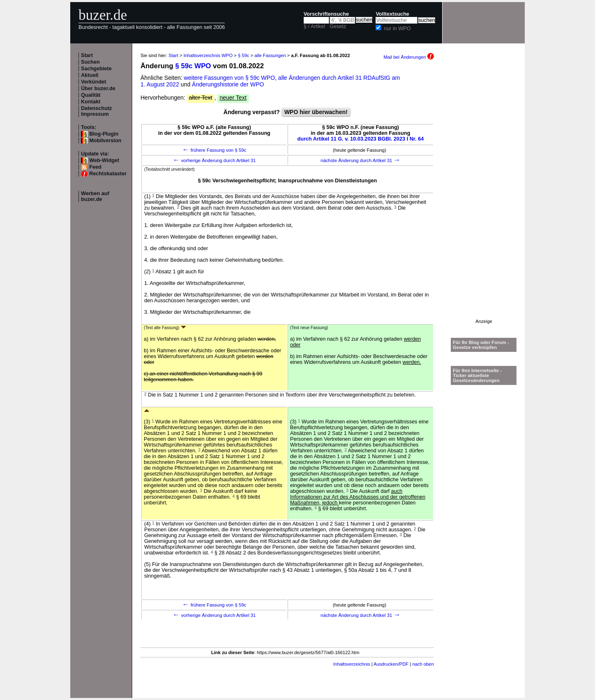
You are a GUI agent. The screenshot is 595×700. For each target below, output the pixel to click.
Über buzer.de (98, 88)
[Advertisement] (484, 195)
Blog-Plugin (104, 134)
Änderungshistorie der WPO (228, 84)
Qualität (91, 95)
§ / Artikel (314, 26)
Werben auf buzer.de (95, 196)
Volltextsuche (392, 14)
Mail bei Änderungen (409, 57)
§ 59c (244, 55)
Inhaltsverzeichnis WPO (208, 55)
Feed (95, 167)
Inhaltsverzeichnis (352, 664)
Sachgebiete (96, 69)
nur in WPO (397, 29)
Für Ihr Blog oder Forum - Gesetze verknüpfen (481, 345)
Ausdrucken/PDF (391, 664)
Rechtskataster (108, 174)
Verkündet (94, 82)
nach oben (423, 664)
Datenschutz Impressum (96, 111)
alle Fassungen (270, 55)
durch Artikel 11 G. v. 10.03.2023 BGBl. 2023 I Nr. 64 (361, 139)
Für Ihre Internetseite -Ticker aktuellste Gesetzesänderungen (477, 375)
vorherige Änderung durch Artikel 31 (214, 160)
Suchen (90, 62)
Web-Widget (104, 160)
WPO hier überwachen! (316, 112)
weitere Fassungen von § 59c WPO (229, 78)
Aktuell (90, 75)
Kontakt (91, 102)
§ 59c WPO (193, 66)
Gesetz (338, 26)
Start (87, 55)
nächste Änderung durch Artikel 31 (361, 160)
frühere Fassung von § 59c (214, 150)
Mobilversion (105, 141)
